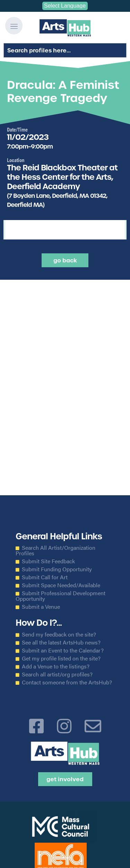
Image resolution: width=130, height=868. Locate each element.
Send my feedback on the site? (59, 634)
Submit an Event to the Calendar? (63, 650)
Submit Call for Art (45, 577)
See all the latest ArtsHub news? (61, 642)
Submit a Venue (41, 607)
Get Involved (65, 779)
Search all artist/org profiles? (57, 674)
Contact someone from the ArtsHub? (67, 682)
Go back (65, 260)
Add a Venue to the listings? (56, 666)
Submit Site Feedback (48, 561)
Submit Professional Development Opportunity (60, 596)
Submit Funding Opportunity (57, 569)
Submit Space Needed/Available (61, 585)
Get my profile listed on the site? (61, 658)
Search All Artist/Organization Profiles (55, 550)
